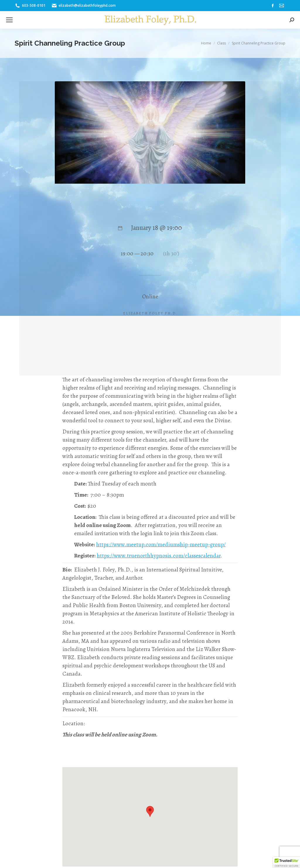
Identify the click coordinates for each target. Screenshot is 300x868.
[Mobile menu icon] (9, 20)
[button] (287, 862)
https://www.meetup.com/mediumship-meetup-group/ (161, 545)
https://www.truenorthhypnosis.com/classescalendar (158, 556)
